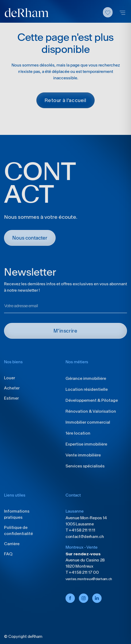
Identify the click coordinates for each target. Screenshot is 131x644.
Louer (9, 378)
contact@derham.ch (85, 536)
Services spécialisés (85, 466)
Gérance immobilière (86, 378)
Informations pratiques (17, 514)
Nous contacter (30, 238)
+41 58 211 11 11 (82, 530)
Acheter (12, 388)
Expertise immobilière (86, 444)
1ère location (78, 433)
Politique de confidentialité (18, 530)
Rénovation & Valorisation (91, 411)
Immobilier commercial (88, 422)
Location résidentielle (87, 389)
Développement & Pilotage (92, 400)
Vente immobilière (83, 455)
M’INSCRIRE (65, 331)
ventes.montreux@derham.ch (89, 579)
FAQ (8, 554)
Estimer (11, 398)
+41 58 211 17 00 (84, 572)
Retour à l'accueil (65, 100)
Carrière (12, 544)
